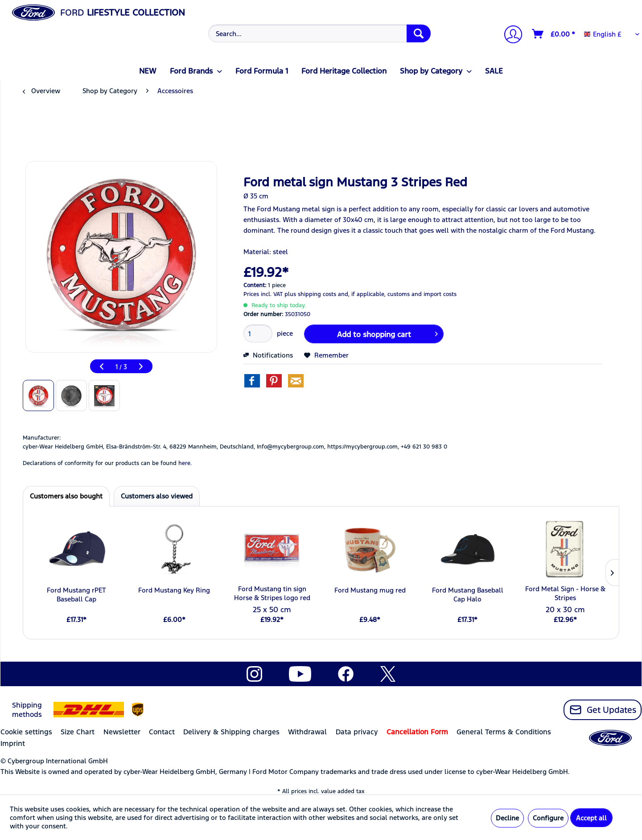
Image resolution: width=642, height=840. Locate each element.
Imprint (13, 743)
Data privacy (357, 732)
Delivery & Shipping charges (231, 732)
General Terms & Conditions (504, 732)
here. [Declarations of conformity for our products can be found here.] (185, 463)
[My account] (510, 35)
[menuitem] (319, 33)
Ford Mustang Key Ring (174, 590)
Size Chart (78, 732)
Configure (548, 818)
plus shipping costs (310, 294)
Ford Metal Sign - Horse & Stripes (565, 593)
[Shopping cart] (554, 34)
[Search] (419, 33)
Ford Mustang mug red (370, 590)
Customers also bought (66, 496)
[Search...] (319, 33)
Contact (162, 732)
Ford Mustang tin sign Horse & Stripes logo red (272, 593)
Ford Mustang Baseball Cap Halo (468, 595)
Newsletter (122, 732)
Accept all (591, 818)
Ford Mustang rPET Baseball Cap (76, 595)
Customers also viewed (157, 496)
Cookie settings (26, 732)
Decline (507, 818)
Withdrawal (307, 732)
